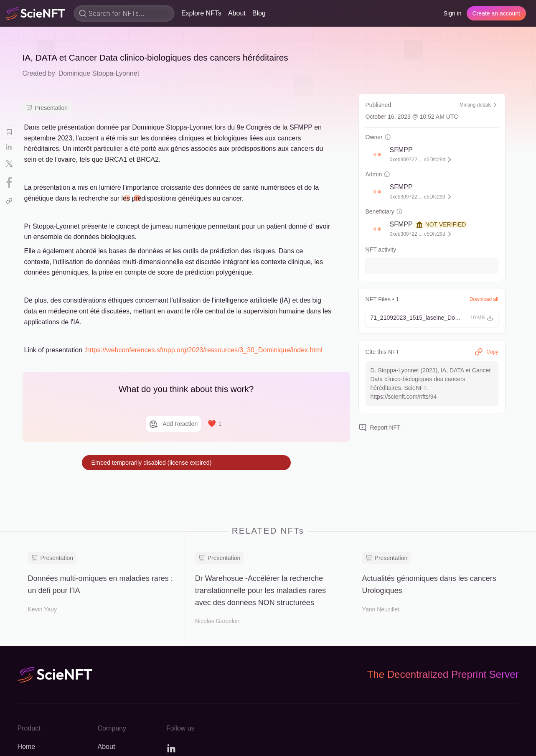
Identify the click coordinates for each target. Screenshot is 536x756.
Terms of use (446, 742)
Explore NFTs (201, 13)
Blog (259, 13)
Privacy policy (498, 742)
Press (106, 697)
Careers (110, 667)
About (237, 13)
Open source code (387, 742)
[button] (375, 155)
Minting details (479, 105)
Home (27, 652)
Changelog (34, 682)
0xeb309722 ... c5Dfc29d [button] (418, 160)
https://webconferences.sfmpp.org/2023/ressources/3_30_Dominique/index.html (204, 350)
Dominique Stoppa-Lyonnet (99, 73)
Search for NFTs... (117, 13)
